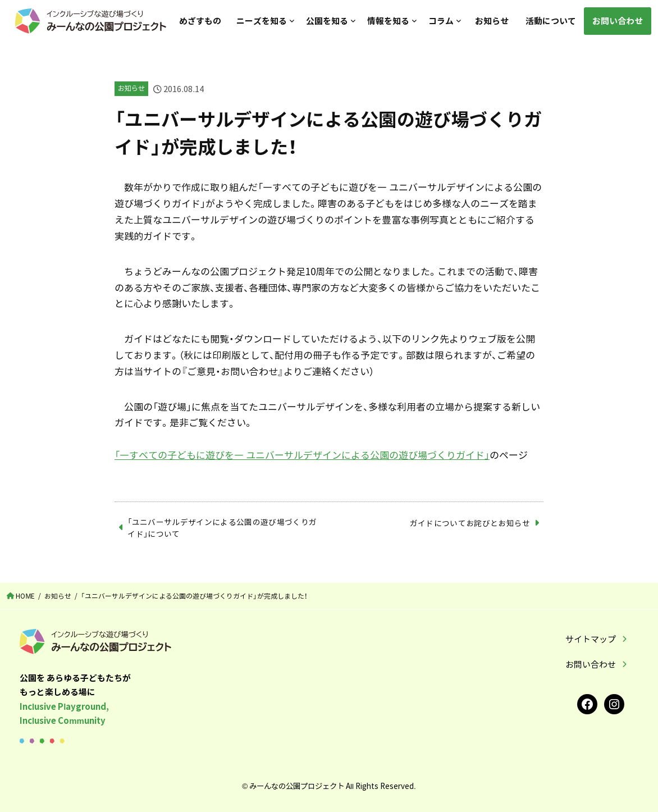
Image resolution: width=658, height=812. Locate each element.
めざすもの (200, 21)
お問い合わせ (618, 21)
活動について (550, 21)
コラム (441, 21)
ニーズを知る (261, 21)
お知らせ (492, 21)
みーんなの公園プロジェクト (297, 786)
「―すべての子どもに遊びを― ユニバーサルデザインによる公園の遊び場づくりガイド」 (302, 455)
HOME (25, 596)
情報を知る (388, 21)
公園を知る (326, 21)
